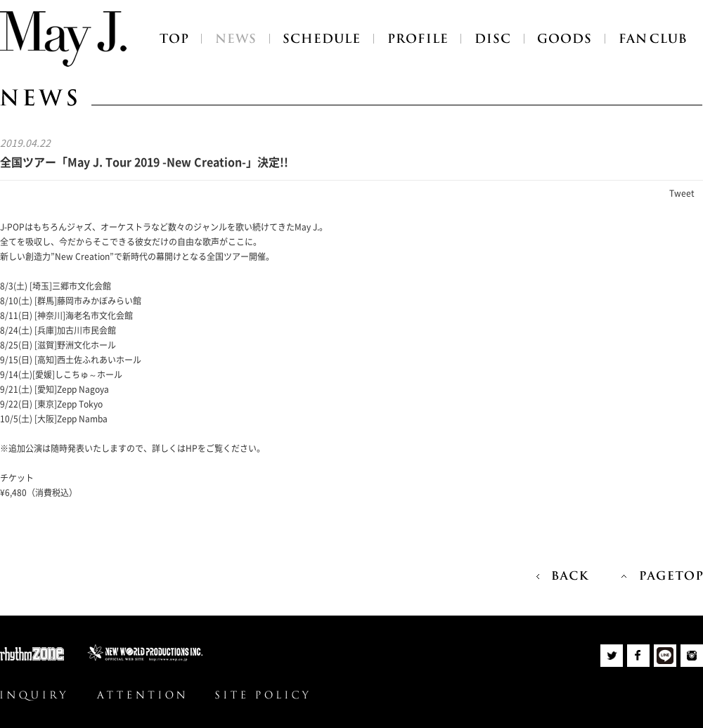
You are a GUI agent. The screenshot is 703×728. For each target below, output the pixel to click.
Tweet (682, 193)
